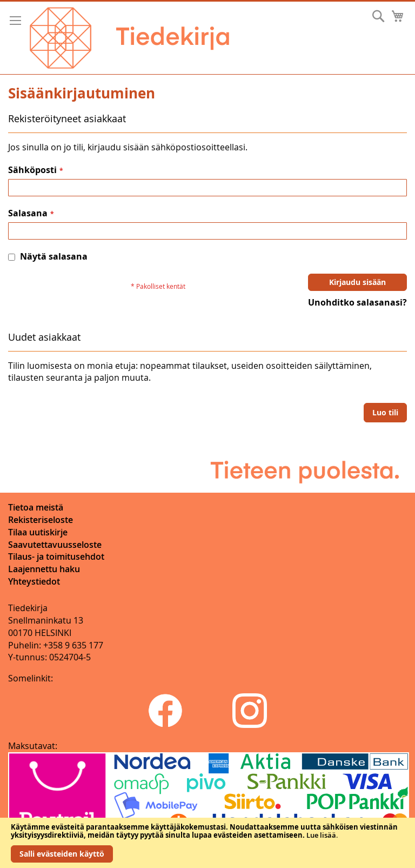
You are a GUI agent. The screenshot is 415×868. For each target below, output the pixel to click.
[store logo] (129, 38)
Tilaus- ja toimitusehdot (56, 556)
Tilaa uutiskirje (38, 532)
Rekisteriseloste (41, 520)
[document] (207, 843)
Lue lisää (321, 835)
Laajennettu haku (44, 569)
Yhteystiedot (34, 581)
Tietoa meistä (36, 507)
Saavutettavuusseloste (55, 545)
